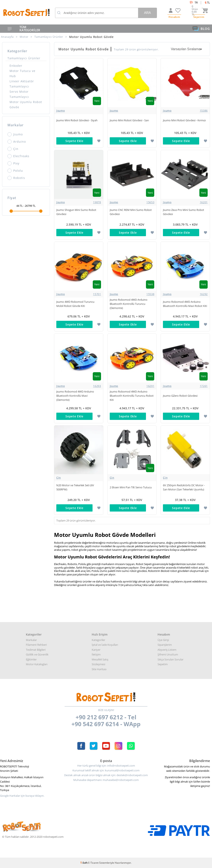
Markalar (31, 640)
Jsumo (15, 134)
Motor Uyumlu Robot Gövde (26, 105)
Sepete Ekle (74, 141)
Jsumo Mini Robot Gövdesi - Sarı (129, 120)
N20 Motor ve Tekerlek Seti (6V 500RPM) (75, 487)
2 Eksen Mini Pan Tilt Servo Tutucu (131, 487)
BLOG (201, 29)
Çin (13, 149)
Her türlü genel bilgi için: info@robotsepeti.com (106, 766)
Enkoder (16, 66)
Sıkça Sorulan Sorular (170, 659)
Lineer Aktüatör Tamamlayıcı (22, 84)
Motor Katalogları (37, 664)
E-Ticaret (93, 863)
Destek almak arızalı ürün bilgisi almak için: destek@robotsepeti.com (106, 775)
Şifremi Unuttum (168, 654)
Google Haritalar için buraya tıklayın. (22, 796)
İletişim (96, 654)
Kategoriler (98, 640)
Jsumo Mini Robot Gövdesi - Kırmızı (184, 120)
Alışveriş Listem (167, 650)
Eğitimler (31, 659)
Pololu (15, 171)
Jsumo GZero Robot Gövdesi (180, 396)
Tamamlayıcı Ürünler (24, 58)
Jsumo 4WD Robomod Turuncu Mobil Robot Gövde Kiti (75, 304)
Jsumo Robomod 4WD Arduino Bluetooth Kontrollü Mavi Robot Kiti (185, 304)
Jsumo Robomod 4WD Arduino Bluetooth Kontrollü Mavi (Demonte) (75, 396)
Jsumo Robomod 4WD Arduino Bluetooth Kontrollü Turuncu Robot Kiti (132, 396)
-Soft (84, 863)
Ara (148, 13)
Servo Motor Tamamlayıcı (19, 94)
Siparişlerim (165, 645)
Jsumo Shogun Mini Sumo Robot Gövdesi (76, 212)
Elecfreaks (18, 156)
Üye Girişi (163, 640)
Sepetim (163, 664)
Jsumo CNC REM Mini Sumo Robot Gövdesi (131, 212)
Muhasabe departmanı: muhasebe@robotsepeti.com (106, 780)
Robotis (16, 178)
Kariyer (96, 650)
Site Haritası (99, 669)
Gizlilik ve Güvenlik (37, 654)
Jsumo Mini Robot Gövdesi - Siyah (77, 120)
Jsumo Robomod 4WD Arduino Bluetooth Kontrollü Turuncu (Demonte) (129, 304)
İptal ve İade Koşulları (105, 645)
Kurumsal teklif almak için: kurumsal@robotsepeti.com (106, 770)
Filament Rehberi (36, 645)
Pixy (13, 163)
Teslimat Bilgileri (36, 650)
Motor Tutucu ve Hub (22, 73)
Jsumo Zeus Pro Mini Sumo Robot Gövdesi (184, 212)
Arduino (17, 142)
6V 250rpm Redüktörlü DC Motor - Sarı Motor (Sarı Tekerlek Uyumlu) (184, 487)
